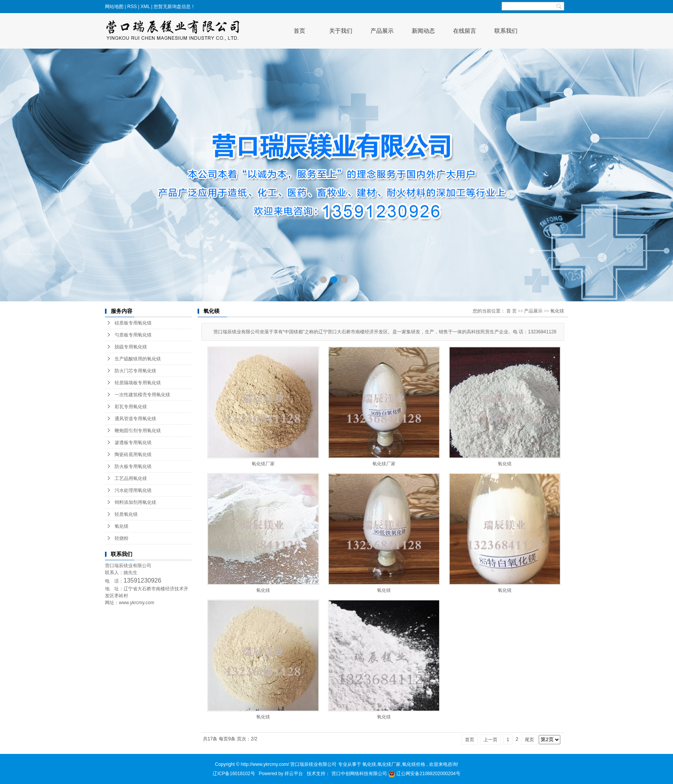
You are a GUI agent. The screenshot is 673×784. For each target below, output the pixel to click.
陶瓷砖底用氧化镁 (133, 455)
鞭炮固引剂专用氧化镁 (138, 431)
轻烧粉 (122, 538)
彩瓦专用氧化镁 (131, 407)
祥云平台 (294, 774)
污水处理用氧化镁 (133, 490)
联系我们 (506, 31)
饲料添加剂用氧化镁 (135, 502)
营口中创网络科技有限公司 (360, 774)
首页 (299, 31)
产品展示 (382, 31)
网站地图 (115, 7)
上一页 (490, 740)
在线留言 (465, 31)
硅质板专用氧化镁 (133, 323)
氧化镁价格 (414, 764)
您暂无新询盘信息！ (174, 7)
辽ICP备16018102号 (234, 774)
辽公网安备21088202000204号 (424, 774)
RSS (132, 7)
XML (145, 7)
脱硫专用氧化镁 (131, 347)
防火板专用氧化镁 (133, 466)
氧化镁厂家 (263, 464)
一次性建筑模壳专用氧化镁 (142, 395)
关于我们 (341, 31)
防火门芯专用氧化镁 (135, 371)
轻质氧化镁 (126, 514)
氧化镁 (122, 526)
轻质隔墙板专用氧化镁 (138, 383)
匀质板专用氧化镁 (133, 335)
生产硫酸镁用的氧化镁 (138, 359)
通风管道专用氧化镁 (135, 419)
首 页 (512, 311)
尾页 (529, 740)
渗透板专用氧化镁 (133, 443)
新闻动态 (423, 31)
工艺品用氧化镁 (131, 478)
